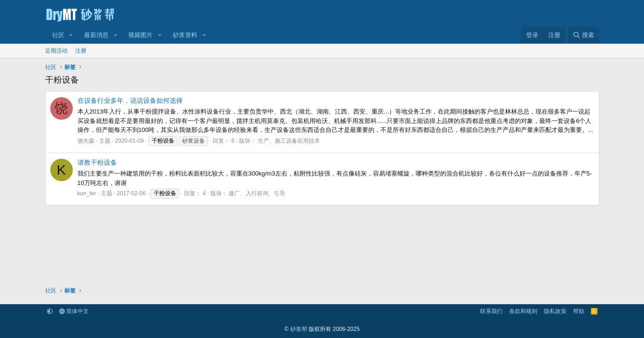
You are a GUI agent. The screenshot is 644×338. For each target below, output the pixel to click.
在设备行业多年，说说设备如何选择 (130, 100)
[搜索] (583, 35)
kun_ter (87, 193)
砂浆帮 (299, 329)
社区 (58, 35)
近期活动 (56, 51)
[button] (71, 35)
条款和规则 (523, 311)
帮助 (579, 311)
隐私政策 (555, 311)
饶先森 (86, 141)
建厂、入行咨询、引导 (257, 193)
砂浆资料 (185, 35)
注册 (81, 51)
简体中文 (74, 311)
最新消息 (96, 35)
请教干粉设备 (97, 162)
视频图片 (140, 35)
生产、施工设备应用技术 (289, 141)
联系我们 (491, 311)
